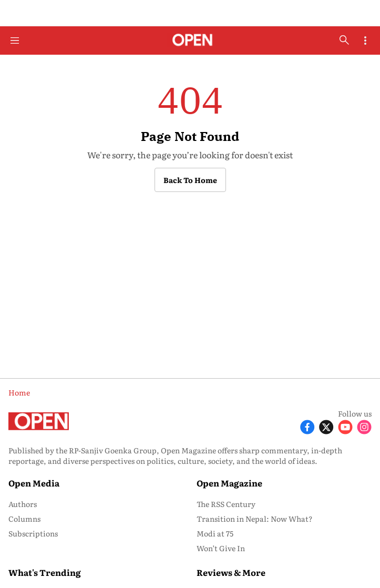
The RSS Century (226, 504)
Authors (23, 504)
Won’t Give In (221, 548)
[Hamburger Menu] (15, 40)
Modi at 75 (215, 533)
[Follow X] (326, 426)
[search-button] (344, 40)
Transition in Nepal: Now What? (255, 519)
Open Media (34, 483)
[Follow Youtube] (345, 426)
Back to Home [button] (190, 180)
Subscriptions (33, 533)
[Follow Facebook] (307, 426)
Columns (24, 519)
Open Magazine (229, 483)
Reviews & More (231, 572)
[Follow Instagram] (364, 426)
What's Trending (45, 572)
